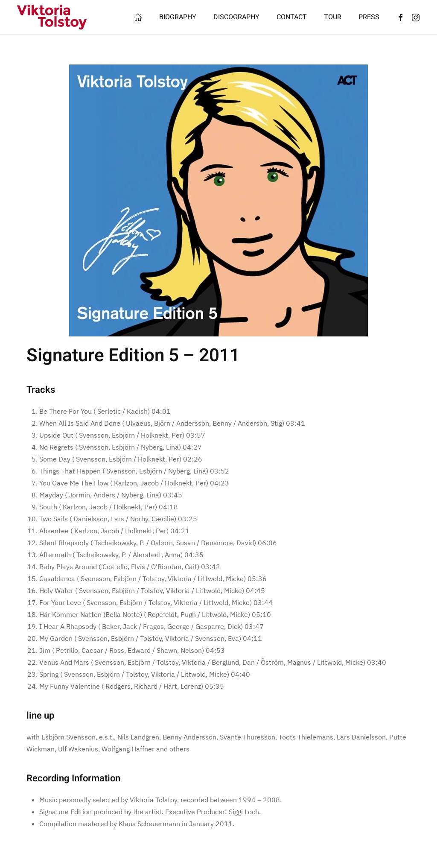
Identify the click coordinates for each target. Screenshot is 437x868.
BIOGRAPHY (178, 17)
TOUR (333, 17)
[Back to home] (52, 17)
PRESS (369, 17)
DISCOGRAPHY (236, 17)
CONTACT (292, 17)
